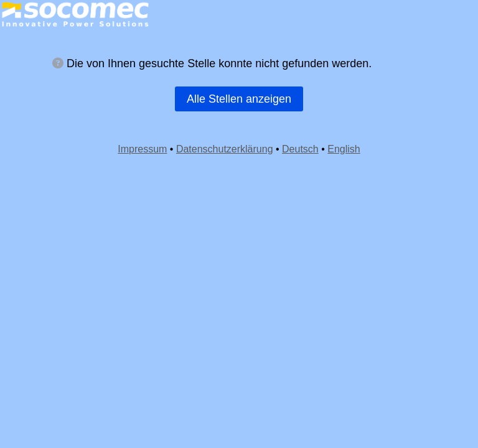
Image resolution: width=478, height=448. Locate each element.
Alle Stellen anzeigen (239, 99)
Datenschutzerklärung (225, 149)
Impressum (142, 149)
